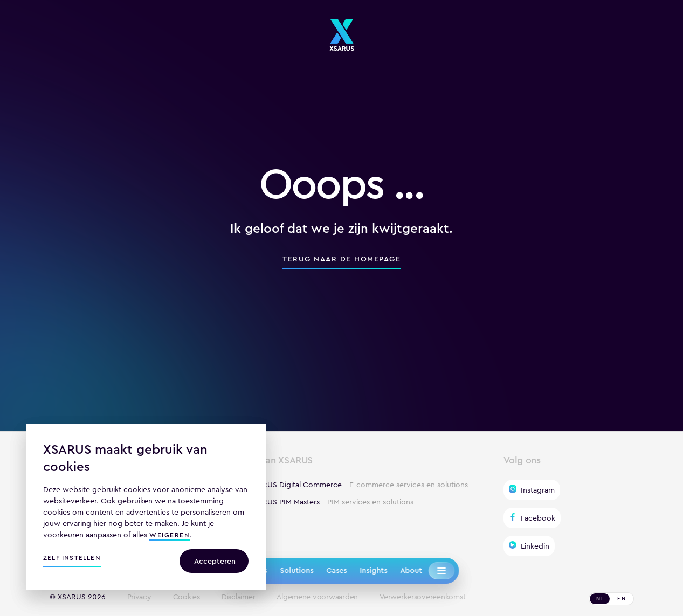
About (411, 570)
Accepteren (215, 561)
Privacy (139, 597)
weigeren (170, 536)
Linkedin (535, 546)
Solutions (296, 570)
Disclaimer (238, 597)
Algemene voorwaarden (317, 597)
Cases (336, 570)
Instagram (538, 490)
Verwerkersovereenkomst (422, 597)
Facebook (538, 518)
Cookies (187, 597)
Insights (373, 570)
